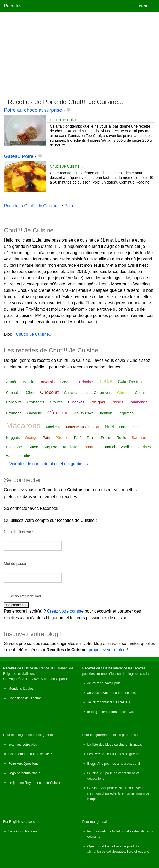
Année (12, 382)
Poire (91, 438)
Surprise (50, 447)
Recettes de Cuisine (18, 668)
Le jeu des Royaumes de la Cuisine (35, 783)
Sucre (33, 447)
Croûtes (56, 402)
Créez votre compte (65, 611)
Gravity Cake (83, 413)
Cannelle (13, 393)
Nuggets (13, 438)
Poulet (106, 438)
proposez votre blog (107, 650)
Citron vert (103, 393)
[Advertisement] (79, 53)
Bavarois (47, 382)
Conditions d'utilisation (25, 698)
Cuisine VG (96, 773)
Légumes (125, 413)
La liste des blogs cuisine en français (115, 744)
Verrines (144, 447)
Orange (31, 438)
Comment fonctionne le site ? (30, 754)
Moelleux (53, 427)
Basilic (28, 382)
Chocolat (49, 392)
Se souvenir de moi (25, 596)
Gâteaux (57, 413)
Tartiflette (70, 447)
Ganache (34, 413)
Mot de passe (15, 564)
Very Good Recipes (23, 831)
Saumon (139, 438)
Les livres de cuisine (103, 754)
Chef (30, 393)
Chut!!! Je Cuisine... (66, 120)
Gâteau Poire (19, 156)
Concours (14, 402)
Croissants (36, 402)
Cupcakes (76, 402)
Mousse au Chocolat (83, 427)
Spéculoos (15, 447)
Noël (109, 427)
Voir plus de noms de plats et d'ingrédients (48, 464)
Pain (46, 438)
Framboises (138, 402)
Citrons (123, 393)
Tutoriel (109, 447)
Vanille (126, 447)
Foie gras (97, 402)
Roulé (121, 438)
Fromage (14, 413)
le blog (92, 712)
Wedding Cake (18, 456)
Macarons (23, 426)
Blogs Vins (95, 764)
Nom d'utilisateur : (19, 532)
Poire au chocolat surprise (33, 110)
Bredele (67, 382)
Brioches (87, 382)
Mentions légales (21, 689)
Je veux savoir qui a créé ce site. (112, 693)
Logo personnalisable (24, 773)
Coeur (140, 393)
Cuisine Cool (97, 788)
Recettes (13, 6)
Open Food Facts (100, 846)
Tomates (90, 447)
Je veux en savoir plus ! (105, 683)
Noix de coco (130, 427)
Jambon (106, 413)
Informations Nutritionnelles (113, 831)
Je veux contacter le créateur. (109, 702)
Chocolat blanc (76, 393)
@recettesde (111, 712)
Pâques (62, 438)
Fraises (117, 402)
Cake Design (130, 382)
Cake (106, 381)
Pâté (78, 438)
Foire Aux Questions (23, 764)
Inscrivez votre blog (23, 744)
